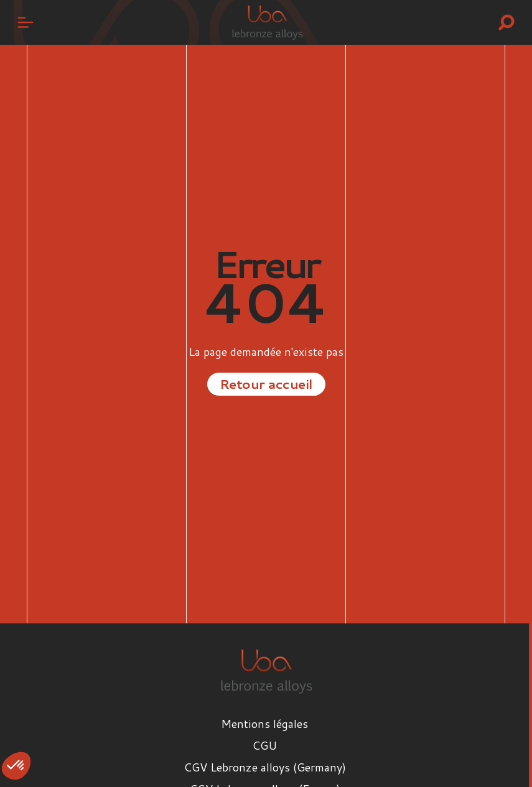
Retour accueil (266, 384)
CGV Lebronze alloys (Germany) (265, 767)
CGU (264, 745)
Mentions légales (264, 724)
